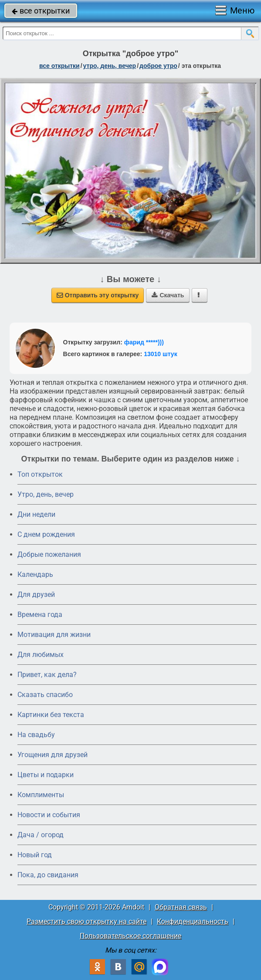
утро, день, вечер (110, 66)
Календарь (35, 574)
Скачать (168, 295)
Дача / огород (41, 835)
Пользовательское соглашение (130, 936)
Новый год (35, 855)
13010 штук (161, 354)
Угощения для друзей (53, 755)
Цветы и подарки (46, 775)
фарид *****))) (144, 342)
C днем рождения (46, 534)
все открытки (41, 11)
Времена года (40, 615)
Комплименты (41, 795)
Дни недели (36, 514)
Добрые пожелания (49, 554)
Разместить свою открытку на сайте (86, 921)
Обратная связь (181, 907)
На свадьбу (36, 735)
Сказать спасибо (45, 695)
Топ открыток (40, 474)
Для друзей (36, 594)
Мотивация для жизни (54, 635)
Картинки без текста (51, 715)
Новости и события (49, 815)
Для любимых (41, 655)
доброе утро (158, 66)
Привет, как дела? (47, 675)
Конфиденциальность (193, 921)
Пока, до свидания (48, 875)
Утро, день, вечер (46, 494)
